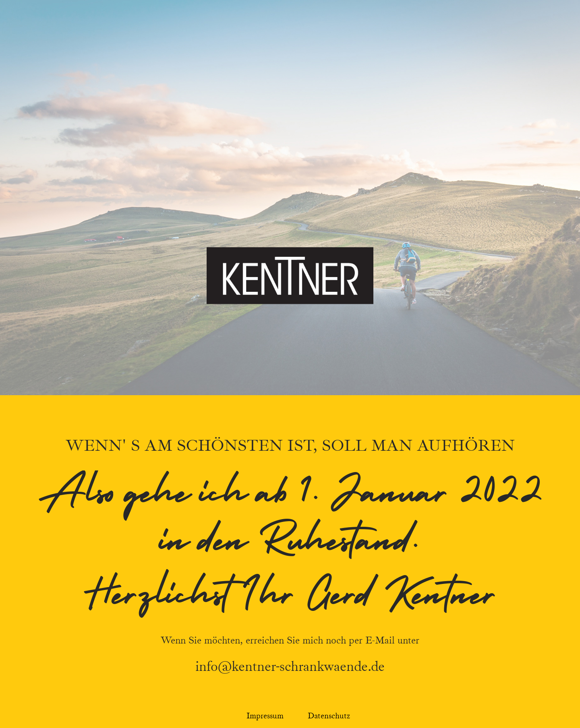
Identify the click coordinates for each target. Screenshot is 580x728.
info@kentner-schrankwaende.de (290, 667)
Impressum (265, 716)
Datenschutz (329, 716)
